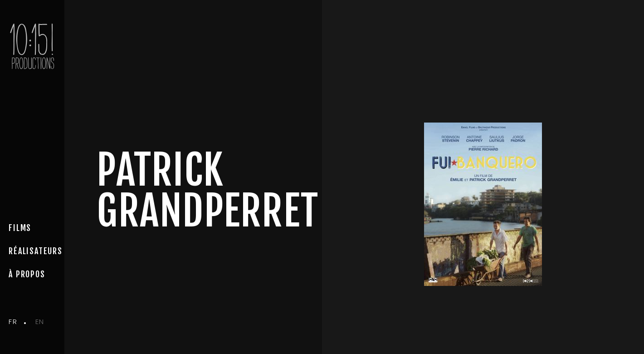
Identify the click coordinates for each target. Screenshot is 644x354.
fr (13, 322)
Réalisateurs (36, 251)
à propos (27, 274)
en (40, 322)
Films (20, 228)
